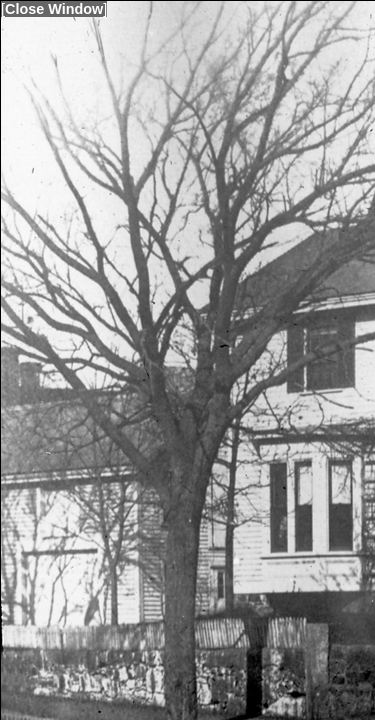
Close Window (54, 9)
